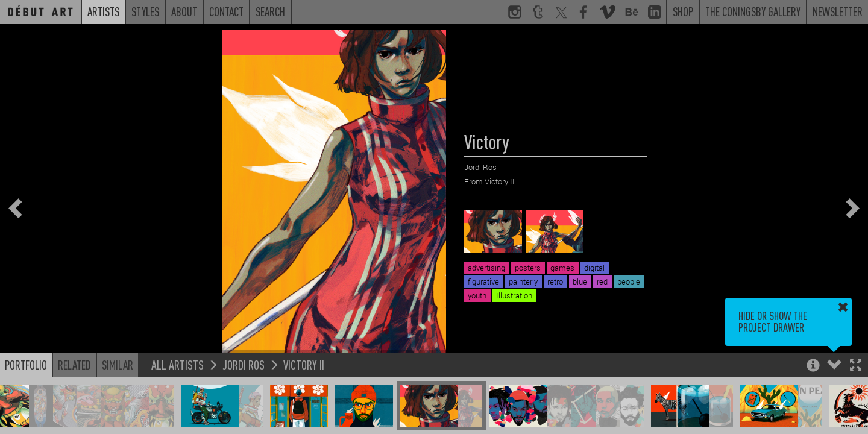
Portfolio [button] (26, 365)
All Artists (178, 364)
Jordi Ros (244, 364)
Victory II (304, 364)
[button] (856, 366)
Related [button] (74, 365)
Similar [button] (118, 365)
